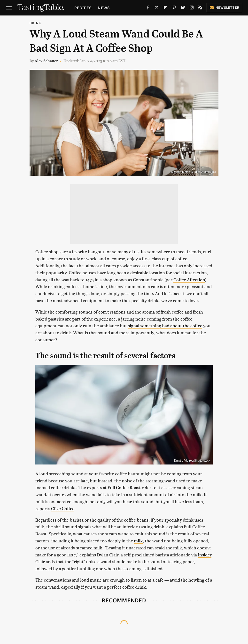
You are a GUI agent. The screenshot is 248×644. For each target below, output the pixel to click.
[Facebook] (148, 8)
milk (138, 541)
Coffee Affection (189, 280)
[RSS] (200, 8)
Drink (35, 23)
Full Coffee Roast (124, 487)
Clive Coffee (63, 508)
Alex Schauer (46, 61)
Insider (205, 555)
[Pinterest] (174, 8)
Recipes (83, 8)
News (104, 8)
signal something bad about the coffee (165, 326)
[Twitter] (157, 8)
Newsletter (224, 7)
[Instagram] (192, 8)
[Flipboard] (165, 8)
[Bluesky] (183, 8)
